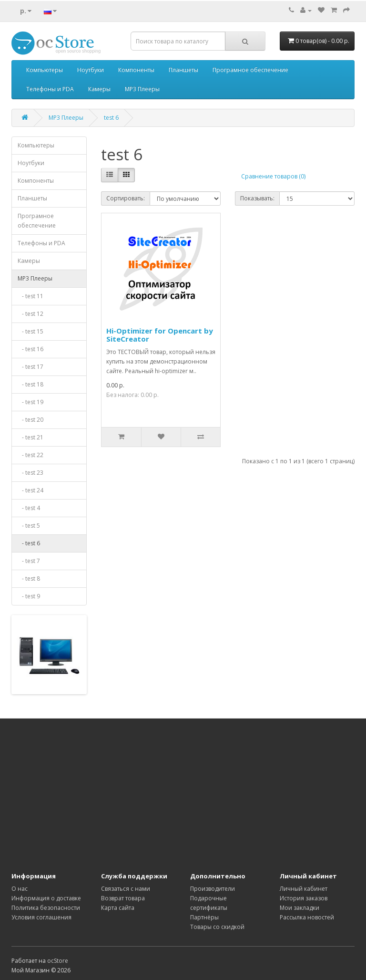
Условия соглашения (41, 917)
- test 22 (30, 455)
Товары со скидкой (217, 927)
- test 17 (30, 367)
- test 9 (29, 596)
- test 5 (29, 526)
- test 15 (30, 331)
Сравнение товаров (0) (273, 176)
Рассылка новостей (307, 917)
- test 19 (30, 402)
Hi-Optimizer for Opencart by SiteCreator (160, 335)
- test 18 (30, 384)
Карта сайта (118, 908)
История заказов (304, 898)
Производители (213, 889)
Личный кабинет (304, 889)
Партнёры (204, 917)
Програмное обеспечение (250, 70)
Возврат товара (123, 898)
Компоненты (136, 70)
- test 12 (30, 314)
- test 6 (29, 543)
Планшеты (183, 70)
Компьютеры (45, 70)
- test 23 (30, 473)
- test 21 (30, 437)
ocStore (58, 961)
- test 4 (29, 508)
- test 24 (30, 490)
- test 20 (30, 420)
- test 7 (29, 561)
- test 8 (29, 579)
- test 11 (30, 296)
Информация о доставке (46, 898)
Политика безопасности (46, 908)
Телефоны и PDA (50, 89)
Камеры (99, 89)
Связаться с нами (126, 889)
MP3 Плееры (142, 89)
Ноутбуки (91, 70)
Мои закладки (300, 908)
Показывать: (257, 198)
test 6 (111, 118)
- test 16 (30, 349)
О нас (20, 889)
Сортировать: (126, 198)
